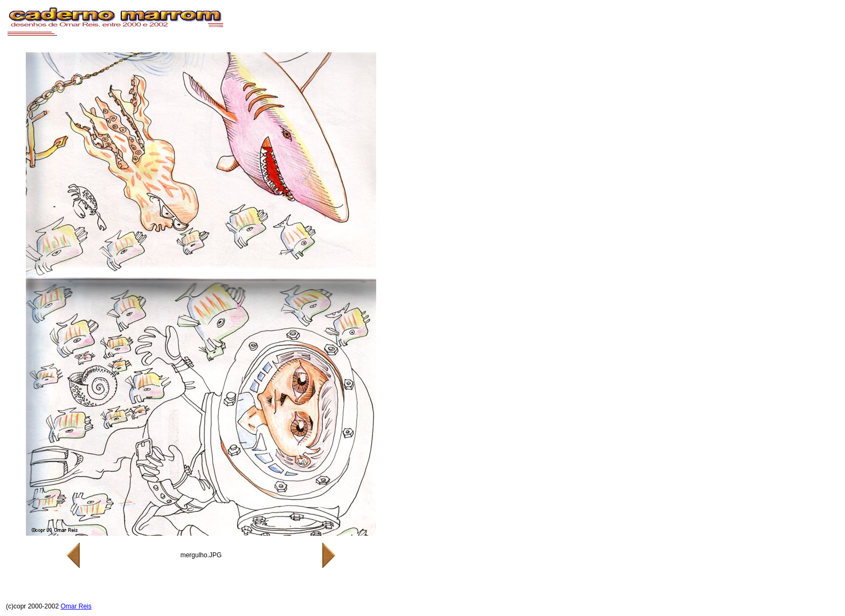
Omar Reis (76, 606)
